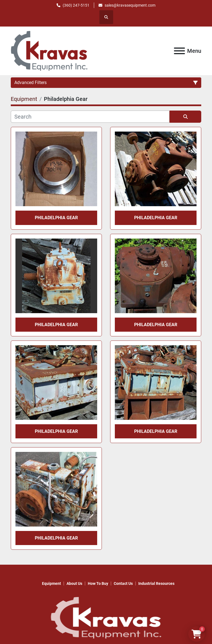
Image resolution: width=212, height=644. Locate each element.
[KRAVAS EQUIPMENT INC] (106, 617)
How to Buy (98, 583)
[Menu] (179, 51)
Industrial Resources (156, 583)
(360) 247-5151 (76, 5)
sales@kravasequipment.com (130, 5)
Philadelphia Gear (56, 218)
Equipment (51, 583)
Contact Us (123, 583)
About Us (74, 583)
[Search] (90, 117)
